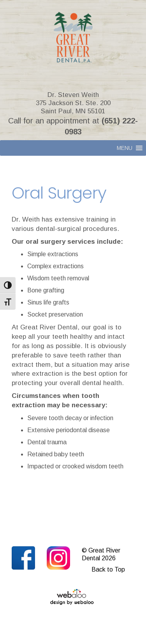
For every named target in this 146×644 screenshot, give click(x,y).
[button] (125, 148)
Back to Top (108, 569)
